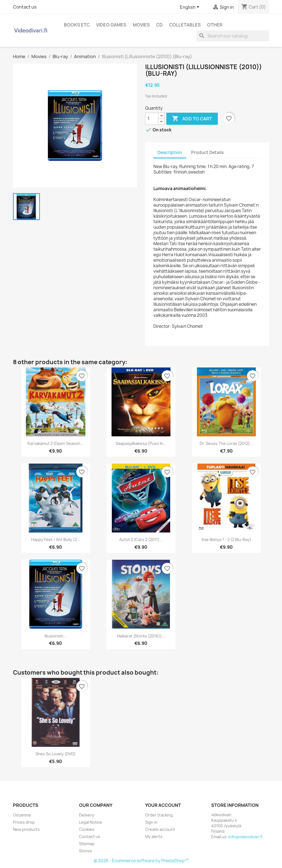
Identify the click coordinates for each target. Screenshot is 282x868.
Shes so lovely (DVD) (55, 754)
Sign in (151, 822)
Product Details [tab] (207, 152)
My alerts (154, 836)
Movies (141, 25)
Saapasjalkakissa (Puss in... (141, 443)
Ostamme (22, 815)
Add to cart (192, 119)
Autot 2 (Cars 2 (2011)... (141, 540)
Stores (86, 851)
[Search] (233, 36)
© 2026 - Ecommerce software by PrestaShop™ (141, 861)
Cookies (87, 829)
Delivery (87, 815)
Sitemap (87, 844)
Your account (163, 805)
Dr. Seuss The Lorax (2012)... (226, 443)
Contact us (25, 7)
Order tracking (159, 815)
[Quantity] (152, 119)
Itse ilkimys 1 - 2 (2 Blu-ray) (226, 540)
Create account (160, 829)
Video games (111, 25)
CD (159, 25)
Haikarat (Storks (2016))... (141, 636)
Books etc (77, 25)
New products (26, 829)
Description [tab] (170, 152)
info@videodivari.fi (245, 837)
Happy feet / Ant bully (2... (56, 540)
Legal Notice (91, 822)
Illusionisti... (55, 636)
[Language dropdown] (191, 7)
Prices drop (24, 822)
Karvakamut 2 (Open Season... (56, 443)
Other (215, 25)
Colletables (185, 25)
